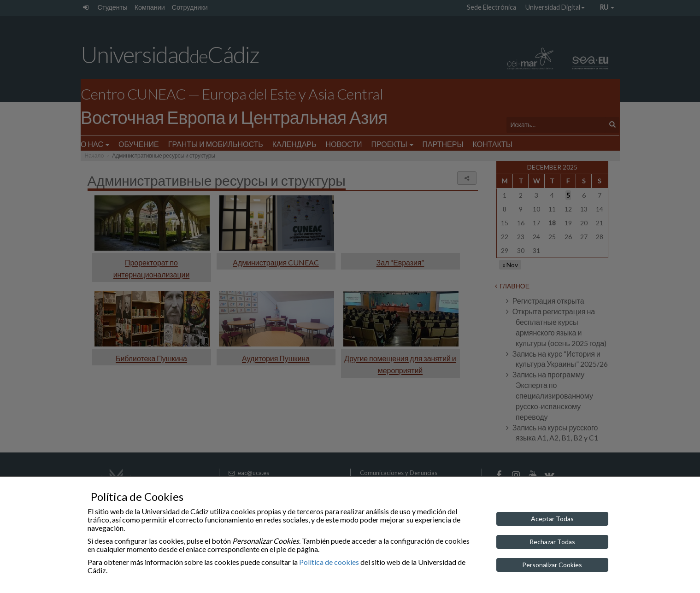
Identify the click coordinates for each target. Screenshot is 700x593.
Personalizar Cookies (552, 565)
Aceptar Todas (552, 519)
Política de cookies (329, 562)
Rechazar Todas (552, 542)
